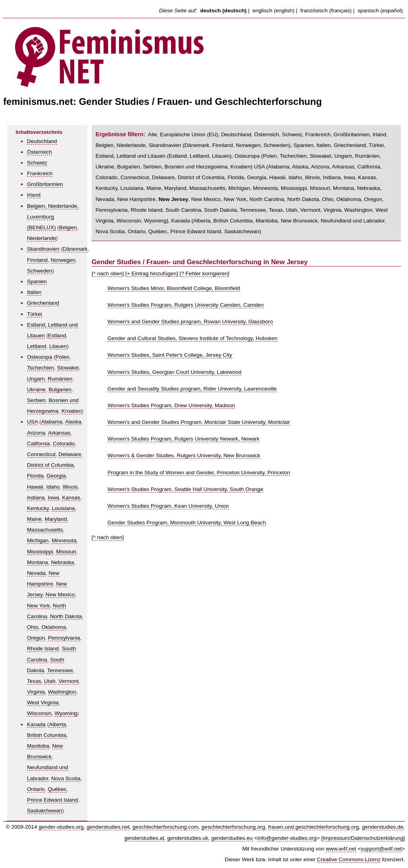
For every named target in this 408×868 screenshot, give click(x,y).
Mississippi (40, 552)
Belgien (68, 227)
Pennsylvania (64, 638)
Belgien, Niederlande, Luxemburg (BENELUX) (53, 217)
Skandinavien (43, 249)
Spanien (37, 281)
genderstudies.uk (188, 838)
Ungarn (36, 379)
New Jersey (173, 199)
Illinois (70, 487)
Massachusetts (45, 530)
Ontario (36, 789)
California (38, 444)
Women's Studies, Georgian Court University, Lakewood (175, 372)
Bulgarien (60, 390)
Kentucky (38, 508)
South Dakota (220, 210)
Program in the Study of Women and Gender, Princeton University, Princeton (199, 473)
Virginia (36, 692)
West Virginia (43, 703)
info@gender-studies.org (287, 838)
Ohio (33, 627)
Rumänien (60, 379)
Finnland (37, 260)
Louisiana (63, 508)
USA (32, 422)
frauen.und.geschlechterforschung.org (313, 827)
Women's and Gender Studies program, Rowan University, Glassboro (190, 322)
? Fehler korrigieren (204, 274)
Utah (50, 681)
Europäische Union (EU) (189, 134)
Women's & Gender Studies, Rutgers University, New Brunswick (184, 455)
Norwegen (63, 260)
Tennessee (60, 670)
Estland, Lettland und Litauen (131, 156)
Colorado (64, 444)
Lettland (37, 346)
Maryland (56, 519)
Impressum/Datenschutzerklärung (363, 838)
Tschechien (40, 368)
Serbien (36, 400)
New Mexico (60, 594)
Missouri (66, 552)
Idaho (53, 487)
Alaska (73, 422)
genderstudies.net (108, 827)
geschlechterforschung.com (166, 827)
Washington (62, 692)
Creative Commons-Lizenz (349, 859)
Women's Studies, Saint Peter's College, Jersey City (170, 355)
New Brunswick (299, 221)
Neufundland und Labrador (353, 221)
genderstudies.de (383, 827)
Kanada (36, 724)
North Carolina (267, 199)
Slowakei (68, 368)
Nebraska (62, 562)
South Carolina (183, 210)
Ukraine (36, 390)
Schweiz (37, 163)
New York (38, 606)
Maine (34, 519)
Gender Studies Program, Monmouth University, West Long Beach (187, 523)
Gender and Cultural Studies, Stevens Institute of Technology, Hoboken (192, 338)
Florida (35, 476)
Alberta (57, 724)
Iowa (53, 498)
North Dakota (66, 616)
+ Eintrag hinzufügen (152, 274)
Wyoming (66, 713)
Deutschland (42, 141)
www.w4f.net (341, 849)
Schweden (39, 271)
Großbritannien (45, 184)
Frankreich (40, 173)
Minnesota (64, 540)
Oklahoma (54, 627)
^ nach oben (108, 274)
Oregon (36, 638)
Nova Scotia (66, 778)
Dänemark (75, 249)
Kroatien (72, 411)
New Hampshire (136, 199)
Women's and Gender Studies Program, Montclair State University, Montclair (199, 422)
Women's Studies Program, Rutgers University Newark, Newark (184, 439)
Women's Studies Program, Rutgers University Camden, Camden (186, 305)
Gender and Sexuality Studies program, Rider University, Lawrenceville (192, 389)
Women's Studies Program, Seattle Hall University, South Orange (186, 489)
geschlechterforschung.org (233, 827)
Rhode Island (43, 649)
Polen (63, 357)
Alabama (52, 422)
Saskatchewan (44, 811)
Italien (34, 292)
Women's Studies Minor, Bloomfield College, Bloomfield (174, 288)
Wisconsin (39, 713)
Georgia (56, 476)
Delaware (70, 454)
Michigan (38, 540)
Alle (153, 134)
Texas (34, 681)
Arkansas (59, 433)
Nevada (36, 573)
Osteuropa (39, 357)
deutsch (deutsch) (223, 11)
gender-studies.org (61, 827)
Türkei (35, 314)
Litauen (58, 346)
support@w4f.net (381, 849)
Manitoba (38, 746)
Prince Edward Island (52, 800)
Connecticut (41, 454)
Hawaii (35, 487)
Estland (57, 335)
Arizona (36, 433)
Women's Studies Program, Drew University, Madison (171, 405)
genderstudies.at (144, 838)
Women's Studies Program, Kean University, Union (168, 506)
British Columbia (47, 735)
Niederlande (41, 238)
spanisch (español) (380, 11)
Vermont (68, 681)
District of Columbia (50, 465)
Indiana (36, 498)
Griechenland (43, 303)
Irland (34, 195)
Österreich (39, 152)
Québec (57, 789)
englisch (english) (273, 11)
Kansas (71, 498)
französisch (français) (326, 11)
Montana (38, 562)
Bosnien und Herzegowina (196, 167)
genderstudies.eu (232, 838)
